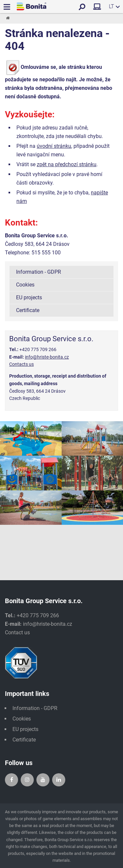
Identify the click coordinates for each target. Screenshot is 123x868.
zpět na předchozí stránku (67, 164)
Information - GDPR (39, 272)
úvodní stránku (54, 146)
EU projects (29, 297)
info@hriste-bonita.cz (47, 357)
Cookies (25, 285)
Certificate (28, 310)
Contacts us (21, 364)
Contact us (17, 632)
